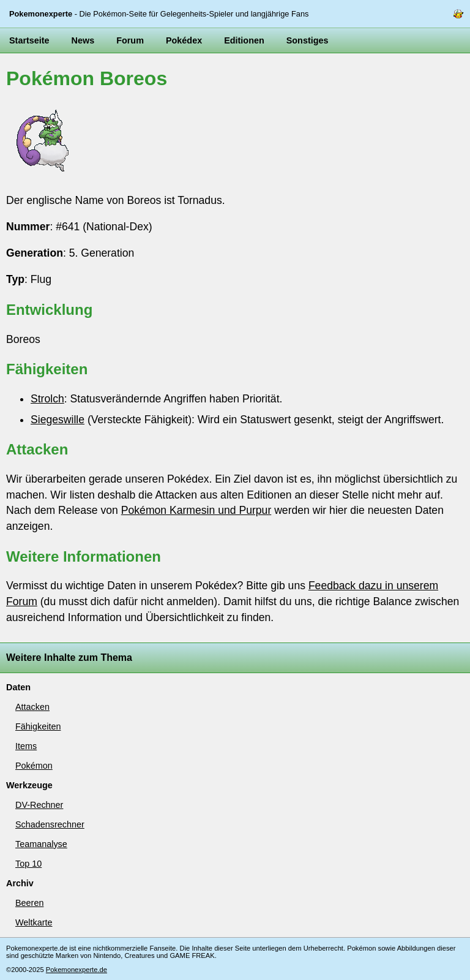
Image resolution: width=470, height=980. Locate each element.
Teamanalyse (41, 844)
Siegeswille (58, 420)
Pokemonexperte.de (76, 970)
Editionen (244, 40)
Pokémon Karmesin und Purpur (196, 510)
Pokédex (184, 40)
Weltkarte (34, 922)
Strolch (47, 399)
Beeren (29, 903)
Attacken (32, 707)
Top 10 (28, 864)
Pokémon (34, 766)
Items (26, 746)
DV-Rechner (39, 805)
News (83, 40)
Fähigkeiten (38, 726)
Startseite (29, 40)
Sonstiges (308, 40)
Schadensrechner (50, 824)
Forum (130, 40)
